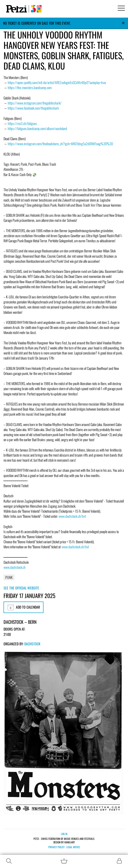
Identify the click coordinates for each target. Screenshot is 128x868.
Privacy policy (56, 847)
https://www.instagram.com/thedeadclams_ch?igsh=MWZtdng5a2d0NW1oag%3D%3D (60, 144)
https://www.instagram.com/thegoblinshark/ (35, 103)
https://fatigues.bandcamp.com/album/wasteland (37, 128)
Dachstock (32, 644)
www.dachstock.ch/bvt (72, 516)
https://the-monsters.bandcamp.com (30, 88)
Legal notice (73, 847)
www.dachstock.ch (15, 567)
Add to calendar (24, 607)
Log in (64, 834)
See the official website (21, 588)
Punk (9, 577)
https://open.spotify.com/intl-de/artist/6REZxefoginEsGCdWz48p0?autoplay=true (57, 83)
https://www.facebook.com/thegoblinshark (33, 108)
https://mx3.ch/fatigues (22, 123)
